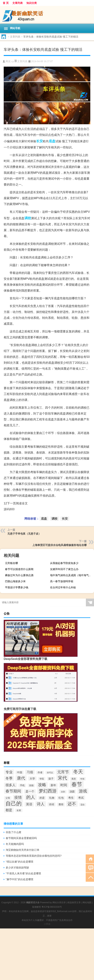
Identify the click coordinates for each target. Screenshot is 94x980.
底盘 (52, 141)
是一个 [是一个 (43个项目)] (30, 791)
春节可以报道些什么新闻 (19, 569)
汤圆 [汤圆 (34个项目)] (72, 792)
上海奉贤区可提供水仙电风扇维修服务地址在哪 (59, 545)
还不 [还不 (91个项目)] (72, 804)
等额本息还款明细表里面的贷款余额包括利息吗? (34, 856)
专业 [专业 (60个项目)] (9, 772)
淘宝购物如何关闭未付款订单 (23, 850)
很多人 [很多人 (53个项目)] (11, 785)
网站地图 (87, 903)
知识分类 (32, 3)
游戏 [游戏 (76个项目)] (83, 791)
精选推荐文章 (74, 903)
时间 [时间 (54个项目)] (64, 785)
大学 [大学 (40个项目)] (32, 779)
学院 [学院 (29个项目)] (42, 779)
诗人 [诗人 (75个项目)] (41, 804)
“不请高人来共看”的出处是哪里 (23, 873)
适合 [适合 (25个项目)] (83, 805)
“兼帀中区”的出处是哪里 (19, 879)
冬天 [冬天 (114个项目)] (78, 772)
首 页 (6, 3)
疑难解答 (37, 907)
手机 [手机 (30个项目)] (22, 785)
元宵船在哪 (11, 563)
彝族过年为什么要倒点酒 (19, 575)
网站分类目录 (59, 903)
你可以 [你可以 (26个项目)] (50, 773)
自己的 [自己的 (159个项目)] (14, 803)
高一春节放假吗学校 (62, 581)
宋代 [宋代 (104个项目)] (62, 778)
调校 (28, 218)
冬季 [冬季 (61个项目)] (9, 778)
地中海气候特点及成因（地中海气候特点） (72, 575)
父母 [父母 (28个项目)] (8, 798)
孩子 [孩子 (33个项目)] (51, 779)
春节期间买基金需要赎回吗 (21, 838)
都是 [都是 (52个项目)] (9, 810)
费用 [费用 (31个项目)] (61, 804)
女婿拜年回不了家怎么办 (64, 569)
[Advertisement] (47, 954)
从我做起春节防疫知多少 (64, 563)
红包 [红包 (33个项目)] (61, 798)
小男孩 (47, 924)
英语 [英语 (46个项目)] (29, 804)
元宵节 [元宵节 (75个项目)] (63, 772)
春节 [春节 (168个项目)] (77, 784)
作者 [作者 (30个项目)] (40, 773)
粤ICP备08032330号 (52, 907)
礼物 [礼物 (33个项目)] (52, 798)
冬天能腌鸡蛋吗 (15, 844)
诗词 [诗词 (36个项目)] (52, 804)
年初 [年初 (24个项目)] (82, 779)
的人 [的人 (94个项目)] (31, 797)
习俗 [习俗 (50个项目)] (30, 772)
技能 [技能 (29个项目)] (31, 785)
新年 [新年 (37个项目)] (53, 785)
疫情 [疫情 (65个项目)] (18, 797)
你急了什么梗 (13, 832)
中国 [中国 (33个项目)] (20, 772)
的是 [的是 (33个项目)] (42, 798)
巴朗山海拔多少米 (15, 581)
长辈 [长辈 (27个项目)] (19, 810)
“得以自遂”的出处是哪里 (19, 862)
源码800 (9, 509)
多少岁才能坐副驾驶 (17, 868)
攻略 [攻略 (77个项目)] (42, 785)
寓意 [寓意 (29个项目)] (74, 779)
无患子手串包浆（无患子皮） (24, 534)
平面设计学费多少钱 (17, 587)
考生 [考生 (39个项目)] (71, 798)
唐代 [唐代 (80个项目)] (21, 778)
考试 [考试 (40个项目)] (81, 798)
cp (13, 61)
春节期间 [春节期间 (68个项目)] (13, 791)
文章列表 (18, 3)
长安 (40, 141)
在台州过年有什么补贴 (63, 587)
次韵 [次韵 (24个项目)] (63, 792)
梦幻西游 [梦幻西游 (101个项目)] (48, 791)
